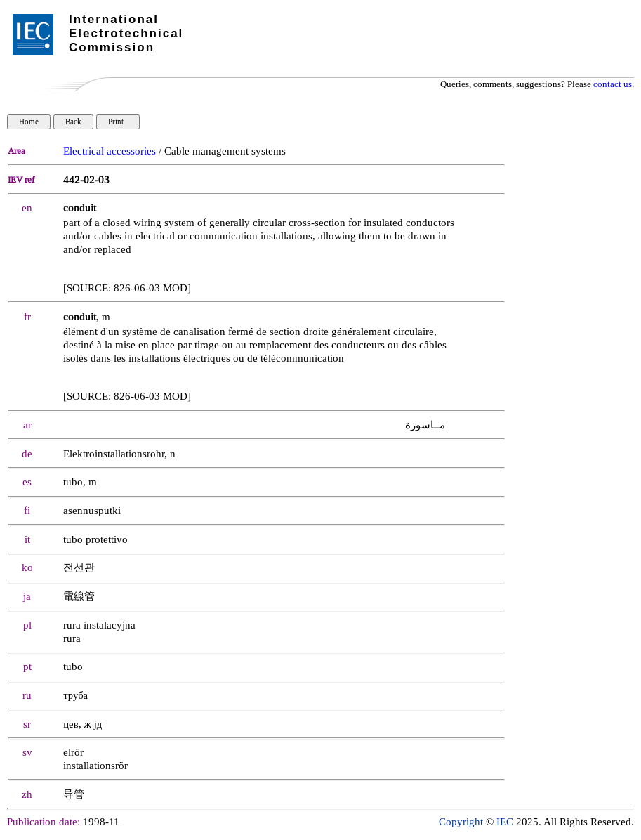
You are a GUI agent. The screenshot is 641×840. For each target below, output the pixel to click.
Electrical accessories (110, 151)
